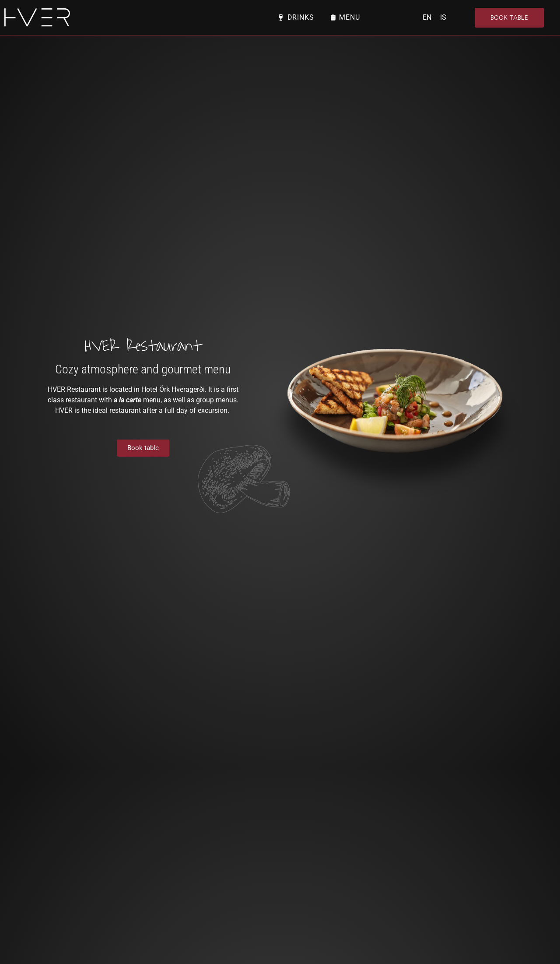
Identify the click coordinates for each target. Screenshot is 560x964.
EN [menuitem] (427, 17)
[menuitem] (427, 18)
